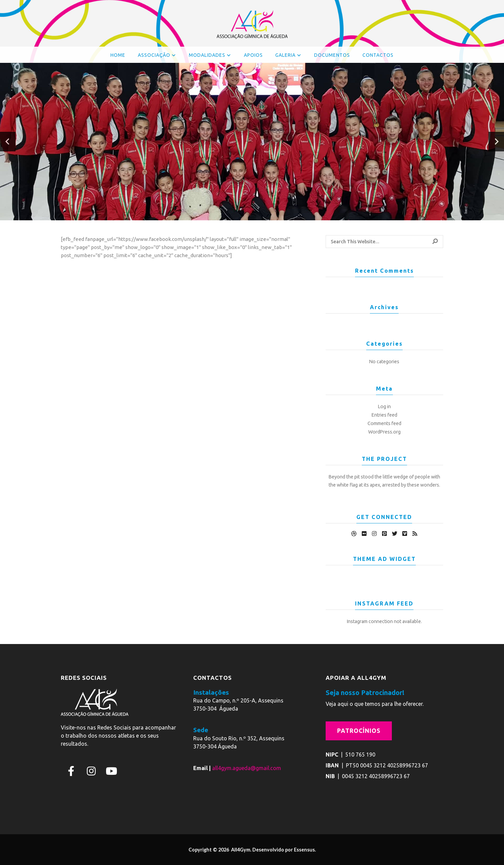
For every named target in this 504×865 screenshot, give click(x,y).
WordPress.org (384, 432)
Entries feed (384, 415)
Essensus (304, 850)
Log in (384, 406)
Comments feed (384, 423)
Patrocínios (359, 731)
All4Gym (240, 850)
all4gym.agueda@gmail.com (247, 768)
